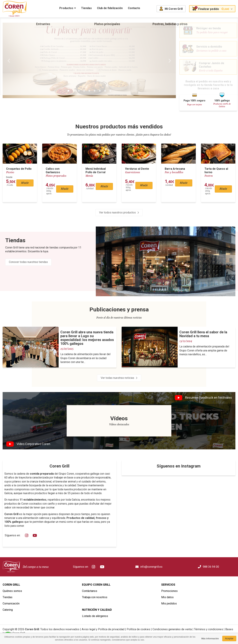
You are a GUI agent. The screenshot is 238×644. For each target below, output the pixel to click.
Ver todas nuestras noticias (117, 378)
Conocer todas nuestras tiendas (28, 262)
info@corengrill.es (151, 567)
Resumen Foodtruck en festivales (209, 398)
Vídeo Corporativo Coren (33, 444)
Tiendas (15, 240)
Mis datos (167, 597)
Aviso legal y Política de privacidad (103, 629)
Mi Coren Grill (174, 9)
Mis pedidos (169, 603)
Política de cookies (138, 629)
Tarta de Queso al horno (216, 170)
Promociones (169, 591)
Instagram (27, 535)
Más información (210, 639)
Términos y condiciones (209, 629)
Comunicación (11, 603)
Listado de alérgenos (95, 616)
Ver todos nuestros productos (117, 212)
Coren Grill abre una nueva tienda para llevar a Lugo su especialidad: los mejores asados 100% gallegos (87, 338)
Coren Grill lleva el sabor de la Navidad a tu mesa (203, 334)
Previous (9, 60)
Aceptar (229, 638)
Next (170, 60)
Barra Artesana (175, 169)
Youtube (35, 535)
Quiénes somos (12, 591)
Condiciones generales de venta (172, 629)
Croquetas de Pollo (19, 169)
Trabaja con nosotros (95, 597)
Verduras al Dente (137, 169)
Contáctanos (90, 591)
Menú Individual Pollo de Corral (96, 170)
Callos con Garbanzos (53, 170)
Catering (8, 610)
